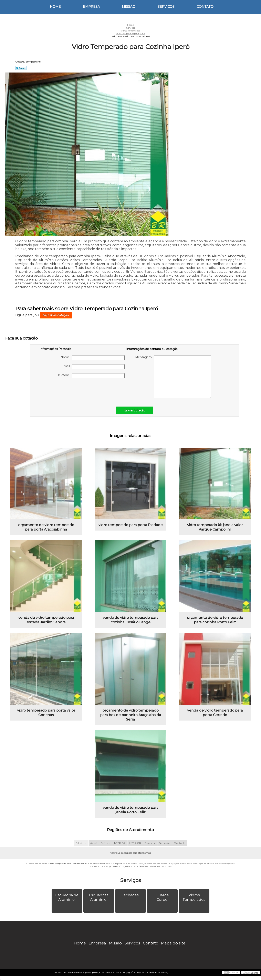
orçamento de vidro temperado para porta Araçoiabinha (46, 527)
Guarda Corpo (162, 897)
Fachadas (130, 895)
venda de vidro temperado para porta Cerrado (215, 713)
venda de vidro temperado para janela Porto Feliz (131, 810)
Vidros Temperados (194, 897)
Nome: (93, 358)
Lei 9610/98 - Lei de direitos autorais (153, 866)
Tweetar (21, 68)
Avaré (94, 843)
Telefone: (91, 376)
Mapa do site (173, 943)
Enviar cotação (135, 410)
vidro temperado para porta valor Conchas (46, 713)
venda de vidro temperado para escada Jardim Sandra (46, 620)
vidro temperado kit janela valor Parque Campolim (215, 527)
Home (55, 7)
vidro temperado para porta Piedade (131, 525)
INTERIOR (120, 843)
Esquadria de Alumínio (67, 897)
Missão (129, 7)
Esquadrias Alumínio (99, 897)
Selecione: (81, 843)
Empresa (91, 7)
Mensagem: (173, 377)
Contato (205, 7)
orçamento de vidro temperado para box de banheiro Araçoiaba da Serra (131, 715)
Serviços (166, 7)
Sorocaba (150, 843)
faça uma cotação (56, 315)
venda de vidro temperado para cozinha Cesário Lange (131, 620)
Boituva (105, 843)
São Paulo (179, 843)
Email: (93, 367)
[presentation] (65, 390)
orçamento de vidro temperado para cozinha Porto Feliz (215, 620)
